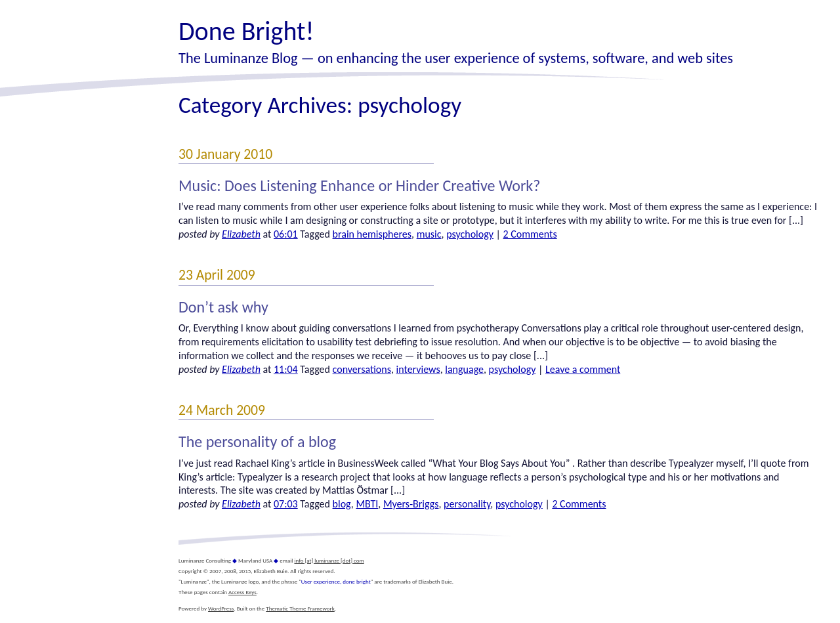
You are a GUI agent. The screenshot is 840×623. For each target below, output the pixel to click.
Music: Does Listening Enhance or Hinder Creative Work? (359, 185)
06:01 (286, 234)
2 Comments (530, 234)
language (464, 369)
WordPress (221, 608)
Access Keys (242, 592)
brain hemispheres (372, 234)
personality (467, 504)
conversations (362, 369)
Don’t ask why (223, 307)
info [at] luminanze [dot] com (329, 560)
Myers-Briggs (411, 504)
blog (342, 504)
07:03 (286, 504)
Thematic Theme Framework (300, 608)
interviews (418, 369)
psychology (470, 234)
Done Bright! (246, 31)
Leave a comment (583, 369)
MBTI (367, 504)
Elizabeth (241, 234)
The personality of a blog (257, 441)
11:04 (286, 369)
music (429, 234)
